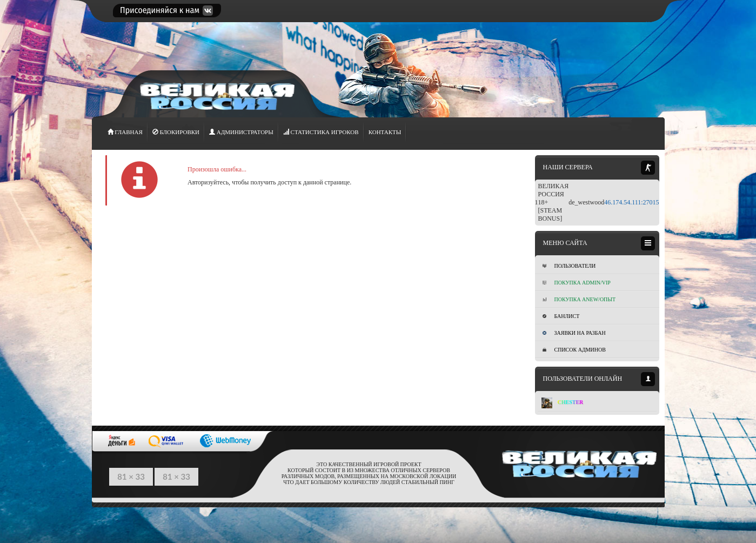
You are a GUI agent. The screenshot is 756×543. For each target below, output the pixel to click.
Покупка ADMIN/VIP (577, 283)
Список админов (574, 350)
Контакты (385, 132)
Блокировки (176, 132)
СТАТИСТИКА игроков (321, 132)
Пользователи (569, 266)
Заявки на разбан (574, 333)
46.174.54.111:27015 (631, 202)
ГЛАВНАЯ (125, 132)
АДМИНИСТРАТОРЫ (241, 132)
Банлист (561, 316)
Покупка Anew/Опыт (579, 299)
